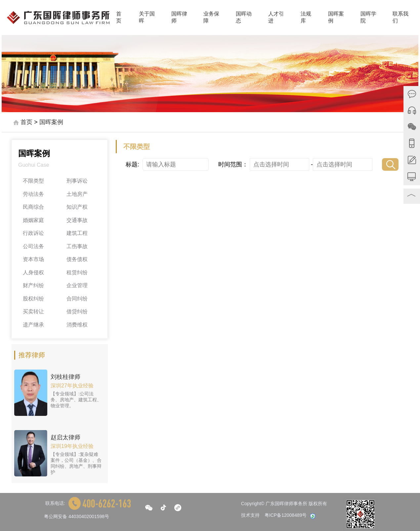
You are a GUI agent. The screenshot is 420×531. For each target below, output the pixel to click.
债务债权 (77, 259)
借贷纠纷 (77, 311)
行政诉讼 (33, 233)
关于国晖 (147, 17)
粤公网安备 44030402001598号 (77, 516)
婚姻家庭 (33, 220)
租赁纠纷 (77, 272)
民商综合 (33, 207)
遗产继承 (33, 325)
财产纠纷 (33, 285)
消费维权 (77, 325)
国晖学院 (368, 17)
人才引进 (276, 17)
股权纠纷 (33, 299)
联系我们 (400, 17)
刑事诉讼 (77, 181)
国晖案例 (336, 17)
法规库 (306, 17)
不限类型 (33, 181)
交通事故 (77, 220)
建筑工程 (77, 233)
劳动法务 (33, 194)
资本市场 (33, 259)
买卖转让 (33, 311)
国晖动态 (244, 17)
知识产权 (77, 207)
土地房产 (77, 194)
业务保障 (211, 17)
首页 (119, 17)
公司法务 (33, 246)
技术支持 (250, 515)
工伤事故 (77, 246)
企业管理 (77, 285)
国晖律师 (179, 17)
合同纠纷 (77, 299)
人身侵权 (33, 272)
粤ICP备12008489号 (286, 515)
